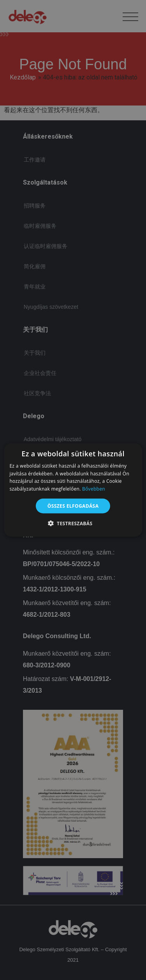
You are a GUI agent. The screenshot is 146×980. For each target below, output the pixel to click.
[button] (73, 523)
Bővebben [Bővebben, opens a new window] (94, 489)
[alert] (73, 490)
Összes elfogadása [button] (73, 506)
